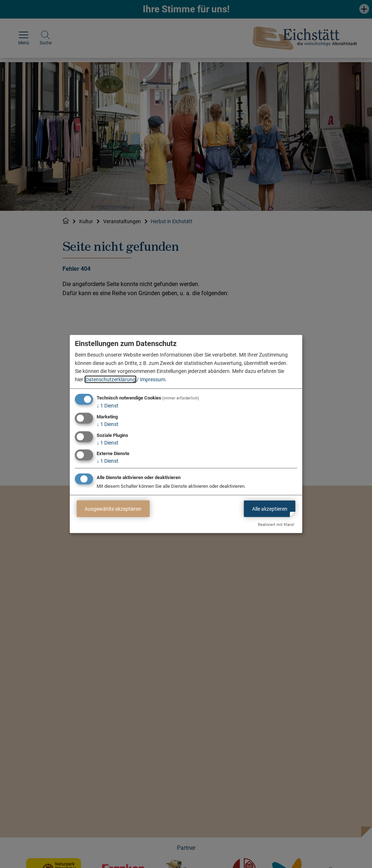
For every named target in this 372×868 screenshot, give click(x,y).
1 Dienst (108, 406)
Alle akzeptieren (270, 509)
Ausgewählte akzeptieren (113, 509)
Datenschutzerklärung (110, 379)
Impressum (153, 379)
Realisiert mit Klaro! (276, 525)
